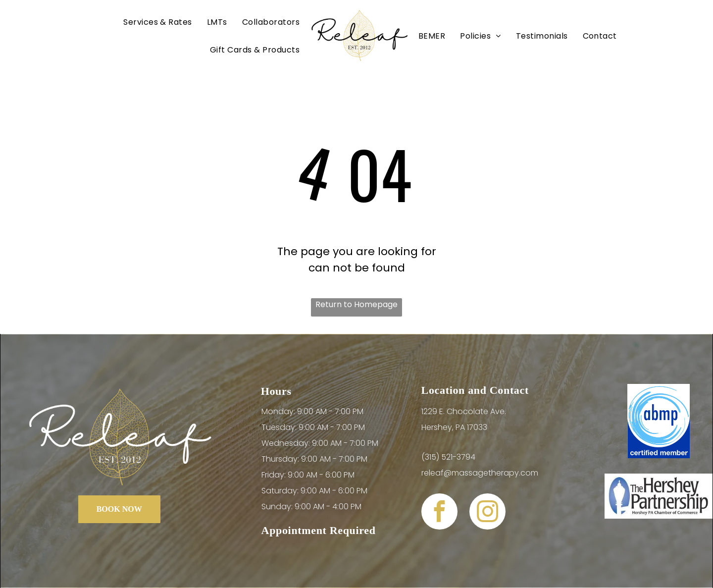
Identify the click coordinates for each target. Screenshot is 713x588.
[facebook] (439, 513)
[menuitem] (158, 22)
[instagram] (487, 513)
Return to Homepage (356, 304)
